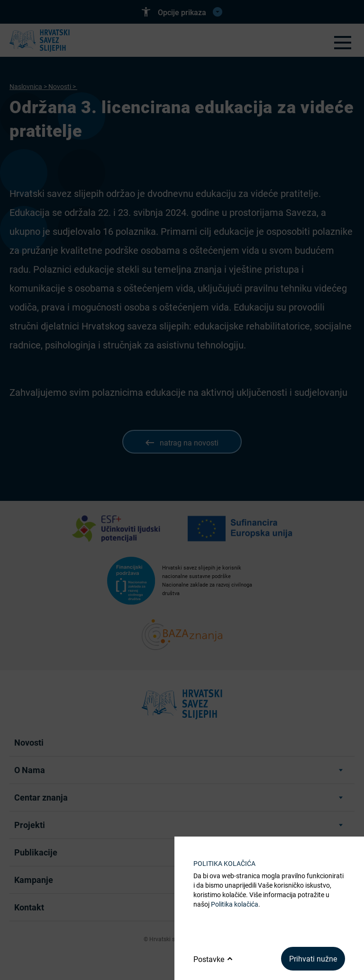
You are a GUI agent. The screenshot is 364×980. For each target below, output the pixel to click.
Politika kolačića (235, 904)
